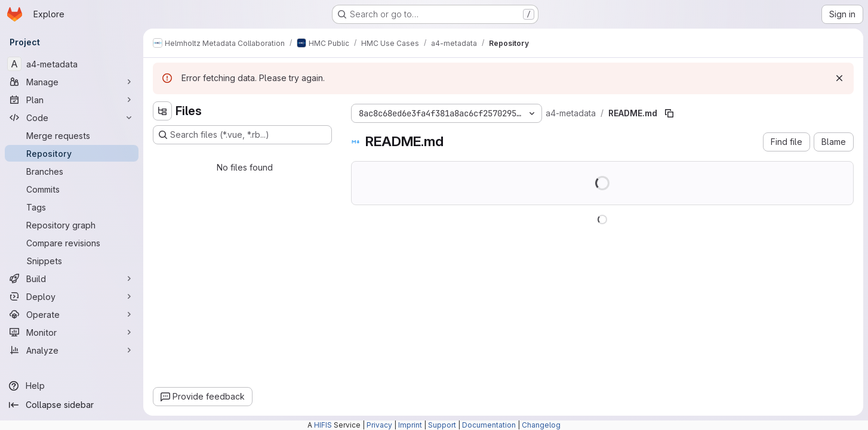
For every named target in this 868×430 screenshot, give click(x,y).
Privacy (379, 425)
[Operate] (72, 314)
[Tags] (72, 207)
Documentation (489, 425)
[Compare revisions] (72, 243)
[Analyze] (72, 350)
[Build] (72, 279)
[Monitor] (72, 332)
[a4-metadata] (72, 64)
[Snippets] (72, 261)
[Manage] (72, 82)
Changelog (541, 425)
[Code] (72, 117)
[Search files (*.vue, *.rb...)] (242, 135)
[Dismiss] (839, 78)
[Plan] (72, 100)
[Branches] (72, 171)
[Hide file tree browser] (162, 111)
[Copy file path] (669, 113)
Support (442, 425)
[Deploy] (72, 296)
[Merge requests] (72, 135)
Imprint (410, 425)
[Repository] (72, 153)
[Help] (72, 386)
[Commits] (72, 189)
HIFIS (323, 425)
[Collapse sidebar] (72, 405)
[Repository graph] (72, 225)
